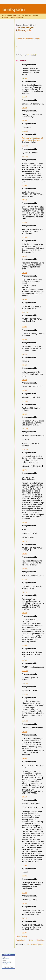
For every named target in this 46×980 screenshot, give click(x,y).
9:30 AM (24, 299)
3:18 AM (24, 97)
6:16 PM (24, 579)
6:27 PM (24, 390)
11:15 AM (25, 684)
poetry (4, 962)
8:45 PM (24, 903)
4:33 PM (24, 354)
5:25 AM (24, 185)
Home (31, 940)
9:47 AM (24, 120)
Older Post (41, 940)
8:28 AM (24, 660)
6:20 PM (24, 470)
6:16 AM (24, 256)
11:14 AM (25, 671)
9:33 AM (24, 380)
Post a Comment (21, 937)
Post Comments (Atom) (34, 945)
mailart (9, 962)
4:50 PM (24, 554)
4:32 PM (24, 592)
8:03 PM (24, 876)
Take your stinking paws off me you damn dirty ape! (32, 139)
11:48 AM (25, 721)
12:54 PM (25, 449)
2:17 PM (24, 327)
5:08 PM (24, 918)
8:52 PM (24, 893)
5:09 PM (24, 933)
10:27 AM (25, 157)
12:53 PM (25, 429)
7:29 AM (24, 865)
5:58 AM (24, 200)
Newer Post (20, 940)
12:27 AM (25, 401)
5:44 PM (24, 569)
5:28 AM (24, 613)
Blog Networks (6, 954)
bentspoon (13, 9)
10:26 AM (25, 146)
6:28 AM (24, 732)
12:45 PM (25, 312)
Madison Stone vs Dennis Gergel (28, 38)
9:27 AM (24, 273)
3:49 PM (24, 541)
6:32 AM (24, 108)
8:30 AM (24, 523)
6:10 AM (24, 223)
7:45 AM (24, 365)
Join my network (9, 967)
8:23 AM (24, 797)
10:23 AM (25, 131)
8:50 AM (24, 78)
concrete (5, 964)
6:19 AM (24, 645)
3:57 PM (24, 340)
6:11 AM (24, 237)
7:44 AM (24, 758)
